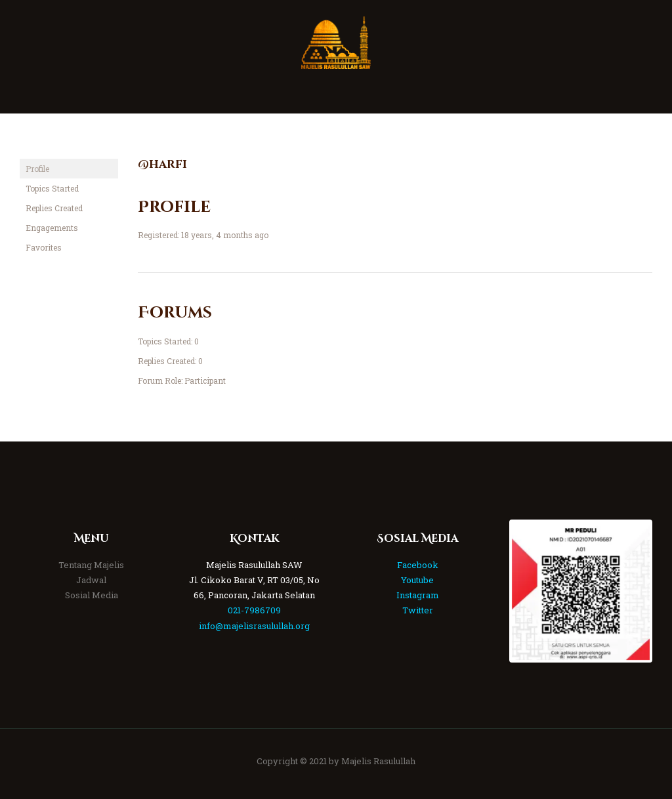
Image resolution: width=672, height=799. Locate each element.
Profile (37, 169)
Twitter (418, 610)
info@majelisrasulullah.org (254, 626)
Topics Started (52, 188)
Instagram (418, 595)
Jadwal (91, 580)
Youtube (417, 580)
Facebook (418, 565)
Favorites (44, 247)
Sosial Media (92, 595)
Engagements (52, 228)
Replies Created (54, 208)
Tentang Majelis (91, 565)
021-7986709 (254, 610)
